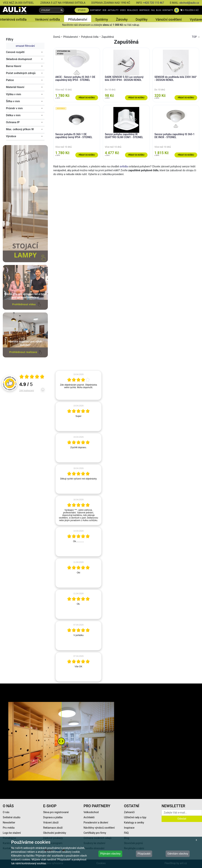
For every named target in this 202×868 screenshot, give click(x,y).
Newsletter (9, 823)
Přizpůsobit (144, 854)
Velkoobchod (91, 812)
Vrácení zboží (51, 823)
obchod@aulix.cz (189, 3)
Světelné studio (12, 817)
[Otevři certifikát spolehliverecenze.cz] (32, 377)
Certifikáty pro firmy (95, 833)
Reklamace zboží (53, 828)
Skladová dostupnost (19, 59)
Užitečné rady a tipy (135, 817)
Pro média (9, 828)
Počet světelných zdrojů (21, 73)
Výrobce (11, 136)
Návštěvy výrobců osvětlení (99, 828)
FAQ (153, 10)
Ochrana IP (13, 122)
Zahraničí (129, 812)
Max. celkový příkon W (20, 129)
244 (27, 391)
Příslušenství (71, 37)
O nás (6, 812)
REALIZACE (133, 10)
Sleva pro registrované (56, 812)
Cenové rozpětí (15, 52)
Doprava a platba (53, 817)
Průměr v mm (14, 108)
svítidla (124, 166)
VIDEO (123, 10)
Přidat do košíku (87, 98)
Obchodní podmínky (55, 833)
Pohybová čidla (90, 37)
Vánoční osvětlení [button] (169, 19)
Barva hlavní (14, 66)
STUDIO (82, 10)
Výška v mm (14, 94)
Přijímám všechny (110, 854)
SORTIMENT (96, 10)
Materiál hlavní (15, 87)
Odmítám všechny (178, 854)
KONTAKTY (168, 10)
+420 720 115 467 (154, 3)
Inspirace (129, 828)
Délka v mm (13, 115)
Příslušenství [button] (78, 19)
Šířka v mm (13, 101)
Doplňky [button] (142, 19)
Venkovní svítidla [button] (47, 19)
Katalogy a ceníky (134, 823)
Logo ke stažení (12, 833)
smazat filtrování (25, 46)
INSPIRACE (144, 10)
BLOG (159, 10)
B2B (105, 10)
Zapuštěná (108, 37)
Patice (10, 80)
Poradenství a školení (96, 823)
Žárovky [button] (122, 19)
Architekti (89, 817)
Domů (57, 37)
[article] (78, 385)
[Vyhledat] (62, 10)
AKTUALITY (113, 10)
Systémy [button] (102, 19)
